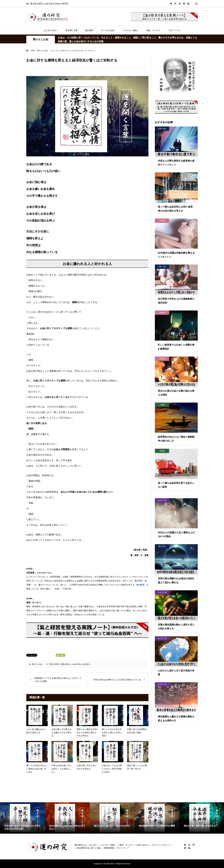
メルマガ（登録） (131, 30)
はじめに (94, 845)
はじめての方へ (51, 30)
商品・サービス (153, 30)
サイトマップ (123, 848)
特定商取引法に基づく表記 (89, 848)
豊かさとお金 (41, 39)
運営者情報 (109, 848)
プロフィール (174, 30)
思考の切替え (55, 664)
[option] (22, 818)
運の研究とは (81, 845)
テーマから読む (108, 30)
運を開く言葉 (72, 30)
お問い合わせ (142, 845)
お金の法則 (76, 664)
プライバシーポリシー (161, 845)
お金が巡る (86, 664)
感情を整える (66, 664)
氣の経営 (89, 30)
